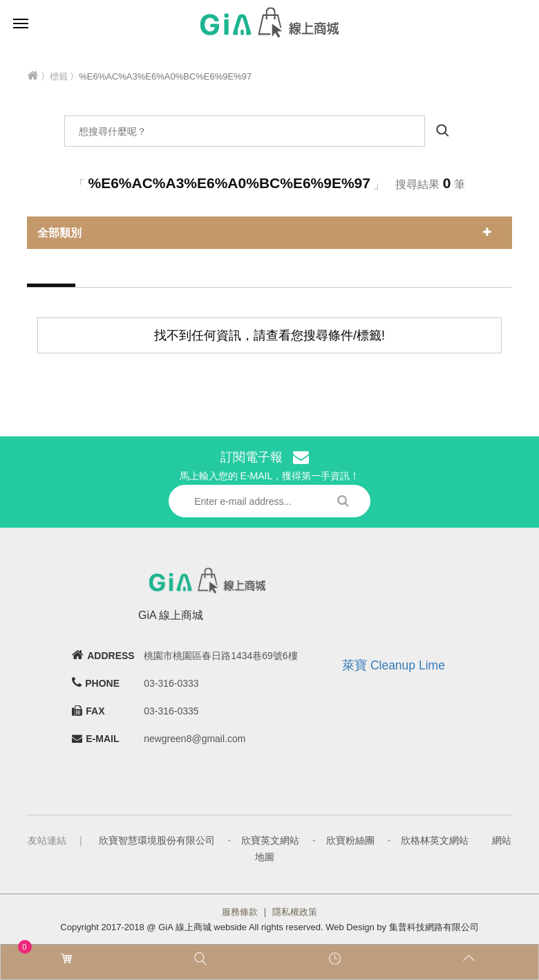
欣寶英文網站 (270, 840)
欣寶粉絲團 (350, 840)
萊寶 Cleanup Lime (394, 665)
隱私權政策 (295, 912)
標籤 (59, 76)
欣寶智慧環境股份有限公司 (157, 840)
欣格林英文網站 (435, 840)
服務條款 (240, 912)
